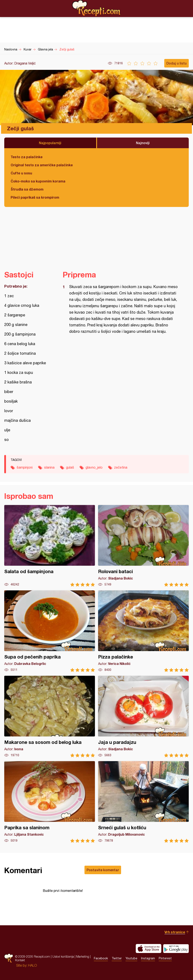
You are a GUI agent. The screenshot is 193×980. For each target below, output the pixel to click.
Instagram (148, 958)
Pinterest (165, 958)
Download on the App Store (149, 948)
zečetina (121, 467)
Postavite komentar (103, 870)
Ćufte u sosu (21, 173)
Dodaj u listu (177, 63)
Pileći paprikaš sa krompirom (35, 197)
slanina (49, 467)
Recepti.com (97, 8)
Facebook (101, 958)
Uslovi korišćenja (63, 956)
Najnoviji (143, 143)
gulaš (70, 467)
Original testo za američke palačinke (42, 165)
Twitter (117, 958)
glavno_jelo (94, 467)
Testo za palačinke (27, 157)
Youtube (131, 958)
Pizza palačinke (143, 631)
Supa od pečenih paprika (50, 631)
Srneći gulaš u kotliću (143, 802)
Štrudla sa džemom (27, 189)
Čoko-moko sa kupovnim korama (38, 181)
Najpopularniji (50, 143)
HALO (32, 965)
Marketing (83, 956)
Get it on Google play (176, 948)
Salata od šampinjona (50, 546)
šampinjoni (25, 467)
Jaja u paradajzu (143, 717)
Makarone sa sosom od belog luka (50, 717)
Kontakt (20, 960)
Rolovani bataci (143, 546)
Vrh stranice (175, 932)
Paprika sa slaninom (50, 802)
